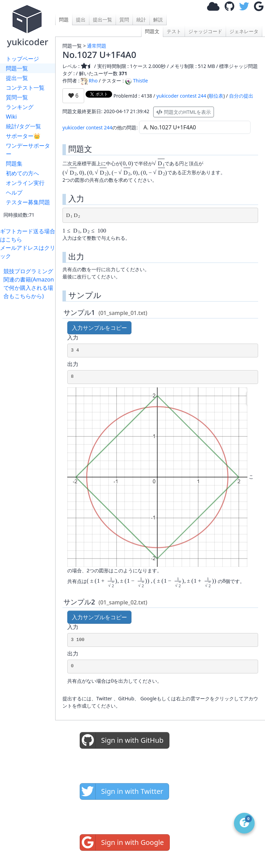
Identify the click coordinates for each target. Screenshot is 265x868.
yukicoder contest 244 (181, 96)
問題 (64, 19)
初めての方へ (22, 173)
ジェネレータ (244, 31)
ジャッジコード (205, 31)
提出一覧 (17, 78)
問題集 (14, 164)
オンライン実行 (25, 183)
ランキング (20, 107)
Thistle (136, 81)
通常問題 (97, 46)
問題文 (152, 31)
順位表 (216, 96)
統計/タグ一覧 (23, 126)
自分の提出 (241, 96)
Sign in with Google (122, 842)
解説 (158, 19)
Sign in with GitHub (122, 740)
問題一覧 (17, 68)
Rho (89, 81)
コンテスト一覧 (25, 88)
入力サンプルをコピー (99, 328)
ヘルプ (14, 193)
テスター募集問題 (28, 202)
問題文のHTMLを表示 (184, 112)
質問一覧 (17, 97)
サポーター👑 (23, 136)
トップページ (22, 59)
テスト (174, 31)
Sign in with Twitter (122, 791)
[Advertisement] (29, 404)
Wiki (11, 117)
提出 (81, 19)
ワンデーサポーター (28, 150)
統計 (141, 19)
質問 (124, 19)
